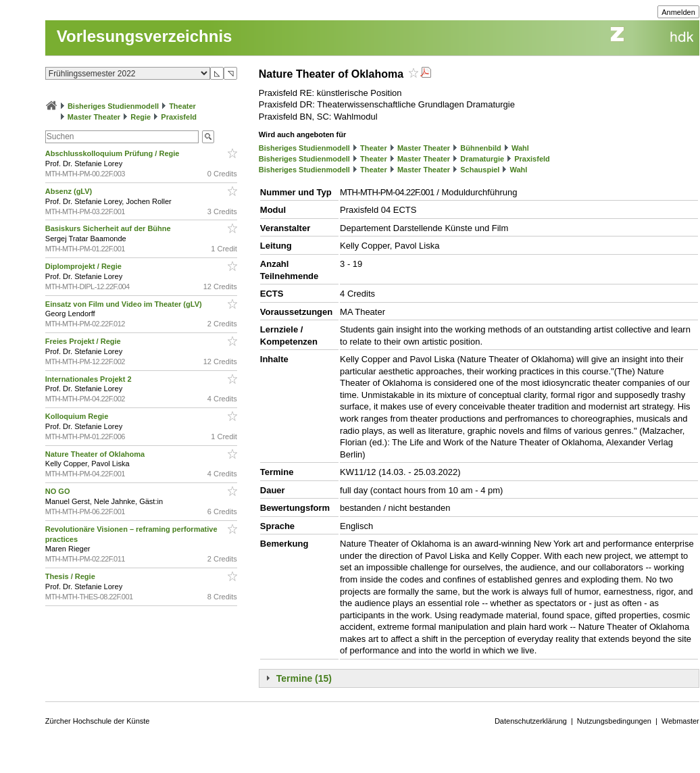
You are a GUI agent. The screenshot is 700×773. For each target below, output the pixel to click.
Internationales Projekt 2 (90, 379)
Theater (182, 106)
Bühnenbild (481, 148)
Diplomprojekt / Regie (84, 266)
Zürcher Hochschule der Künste (98, 721)
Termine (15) (304, 678)
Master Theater (94, 117)
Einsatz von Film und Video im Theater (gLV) (125, 304)
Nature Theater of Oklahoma (96, 454)
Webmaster (680, 721)
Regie (141, 117)
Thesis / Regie (71, 576)
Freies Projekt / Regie (84, 341)
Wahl (520, 148)
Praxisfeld (179, 117)
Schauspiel (480, 170)
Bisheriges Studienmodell (113, 106)
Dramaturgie (482, 159)
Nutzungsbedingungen (614, 721)
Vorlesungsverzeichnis (145, 36)
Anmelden (678, 12)
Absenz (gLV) (70, 191)
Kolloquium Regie (78, 416)
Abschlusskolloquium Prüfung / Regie (114, 153)
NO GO (59, 491)
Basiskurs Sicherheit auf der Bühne (109, 228)
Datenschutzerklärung (531, 721)
